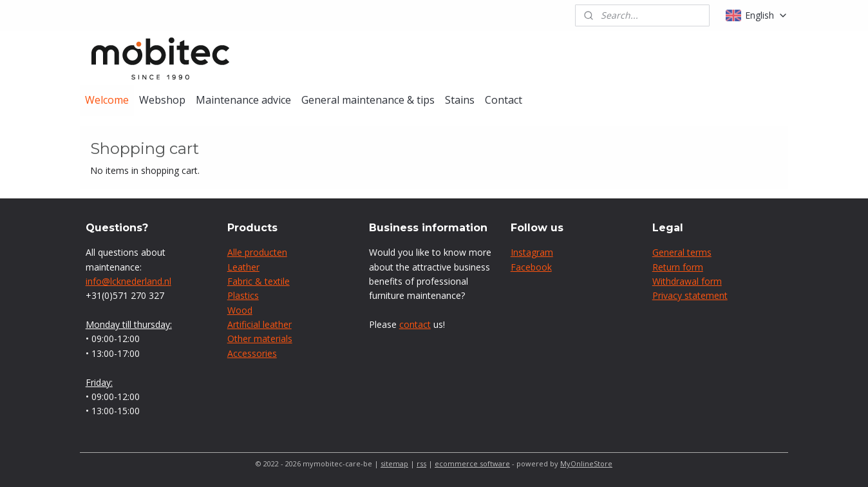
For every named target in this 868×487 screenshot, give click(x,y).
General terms (682, 252)
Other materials (260, 339)
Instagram (532, 252)
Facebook (531, 267)
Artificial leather (259, 324)
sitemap (394, 463)
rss (421, 463)
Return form (678, 267)
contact (415, 324)
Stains (460, 100)
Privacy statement (690, 295)
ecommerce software (472, 463)
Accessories (252, 353)
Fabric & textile (259, 281)
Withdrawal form (687, 281)
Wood (240, 310)
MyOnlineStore (586, 463)
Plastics (243, 295)
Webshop (162, 100)
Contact (504, 100)
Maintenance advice (243, 100)
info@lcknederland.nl (128, 281)
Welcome (107, 100)
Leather (243, 267)
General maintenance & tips (368, 100)
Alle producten (257, 252)
